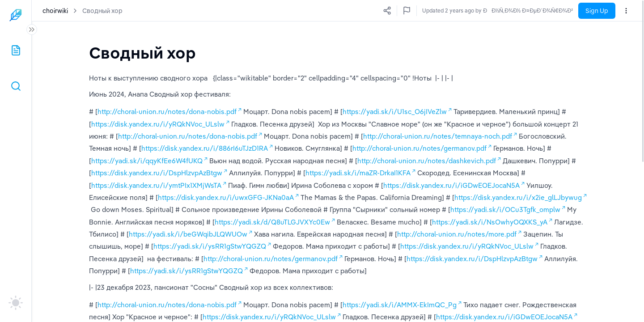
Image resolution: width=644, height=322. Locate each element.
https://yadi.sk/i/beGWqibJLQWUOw (188, 234)
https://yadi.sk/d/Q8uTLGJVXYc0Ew (272, 222)
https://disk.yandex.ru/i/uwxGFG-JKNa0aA (226, 197)
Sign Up (597, 11)
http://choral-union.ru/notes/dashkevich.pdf (427, 161)
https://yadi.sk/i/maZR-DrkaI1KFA (358, 173)
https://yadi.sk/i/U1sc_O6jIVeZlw (395, 112)
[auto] (16, 303)
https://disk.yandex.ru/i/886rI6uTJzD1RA (205, 148)
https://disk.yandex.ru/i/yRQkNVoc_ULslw (158, 124)
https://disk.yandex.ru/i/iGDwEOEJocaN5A (451, 185)
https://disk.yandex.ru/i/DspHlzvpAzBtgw (157, 173)
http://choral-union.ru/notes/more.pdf (457, 234)
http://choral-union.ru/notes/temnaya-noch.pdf (438, 136)
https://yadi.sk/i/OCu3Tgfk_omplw (505, 210)
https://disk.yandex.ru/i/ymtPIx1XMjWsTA (156, 185)
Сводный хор (102, 11)
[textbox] (142, 53)
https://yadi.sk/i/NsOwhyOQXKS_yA (490, 222)
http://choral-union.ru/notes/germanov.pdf (419, 148)
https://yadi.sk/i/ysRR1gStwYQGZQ (210, 246)
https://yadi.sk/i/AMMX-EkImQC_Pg (400, 305)
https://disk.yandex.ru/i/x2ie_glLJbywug (518, 197)
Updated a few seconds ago (538, 11)
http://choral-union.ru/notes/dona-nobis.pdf (167, 112)
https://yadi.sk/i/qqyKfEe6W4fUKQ (147, 161)
